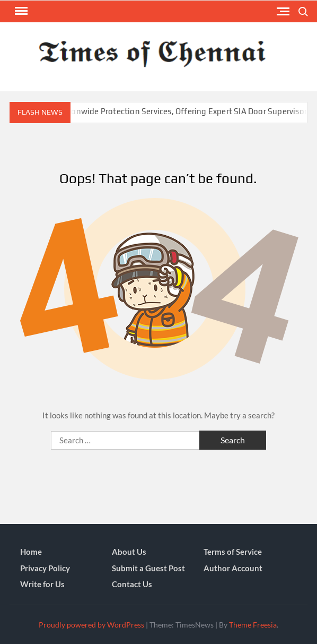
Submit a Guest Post (148, 568)
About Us (129, 552)
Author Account (233, 568)
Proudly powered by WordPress (91, 625)
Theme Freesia (253, 625)
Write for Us (42, 584)
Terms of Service (233, 552)
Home (31, 552)
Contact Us (132, 584)
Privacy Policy (45, 568)
